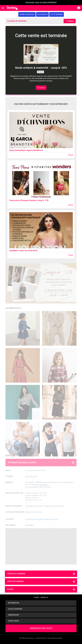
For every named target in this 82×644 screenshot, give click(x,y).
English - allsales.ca (41, 597)
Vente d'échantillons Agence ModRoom (26, 150)
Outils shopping (15, 609)
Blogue (41, 589)
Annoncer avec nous (41, 628)
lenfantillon (29, 525)
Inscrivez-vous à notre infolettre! (41, 2)
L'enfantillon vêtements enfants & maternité (42, 519)
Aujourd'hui (42, 14)
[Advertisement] (41, 546)
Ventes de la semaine (41, 574)
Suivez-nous (13, 621)
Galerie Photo (13, 308)
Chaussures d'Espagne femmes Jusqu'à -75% (29, 200)
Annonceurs (13, 615)
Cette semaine (57, 14)
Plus (71, 155)
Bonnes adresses (27, 14)
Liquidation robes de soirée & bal (23, 251)
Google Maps (43, 485)
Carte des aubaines (41, 582)
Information (13, 603)
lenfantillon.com (31, 476)
